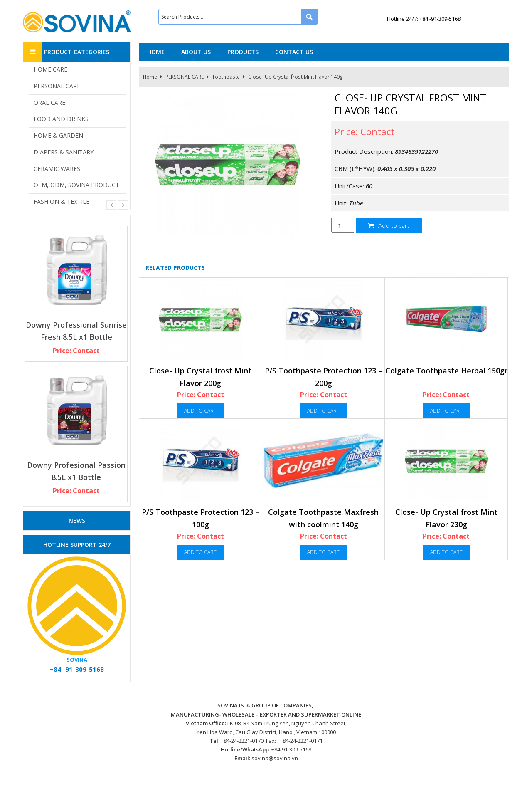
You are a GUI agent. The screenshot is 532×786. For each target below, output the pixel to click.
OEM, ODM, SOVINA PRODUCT (76, 185)
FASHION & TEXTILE (62, 201)
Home (150, 77)
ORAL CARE (49, 103)
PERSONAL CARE (185, 77)
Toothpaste (226, 77)
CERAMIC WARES (57, 169)
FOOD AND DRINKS (61, 119)
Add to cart (389, 225)
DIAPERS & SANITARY (64, 152)
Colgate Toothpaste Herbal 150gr (446, 371)
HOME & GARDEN (58, 135)
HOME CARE (50, 69)
